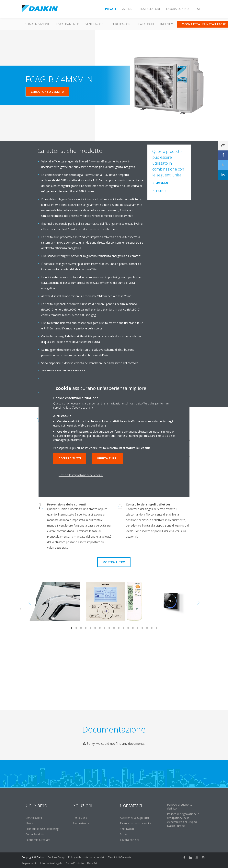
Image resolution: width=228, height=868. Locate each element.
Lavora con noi (129, 840)
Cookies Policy (56, 857)
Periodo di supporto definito (180, 806)
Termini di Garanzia (120, 857)
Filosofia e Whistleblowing (42, 829)
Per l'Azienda (81, 823)
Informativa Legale (51, 863)
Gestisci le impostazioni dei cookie (81, 475)
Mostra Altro (114, 562)
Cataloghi (146, 24)
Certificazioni (34, 818)
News (29, 823)
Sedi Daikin (127, 829)
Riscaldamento (68, 24)
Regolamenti (29, 863)
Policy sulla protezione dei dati (86, 857)
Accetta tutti (70, 458)
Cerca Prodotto (35, 834)
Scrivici (124, 834)
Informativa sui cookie (135, 448)
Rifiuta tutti (107, 458)
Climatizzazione (37, 24)
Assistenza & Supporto (134, 818)
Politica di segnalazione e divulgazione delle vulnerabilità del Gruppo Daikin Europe (183, 820)
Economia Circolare (38, 840)
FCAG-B (161, 191)
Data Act (92, 863)
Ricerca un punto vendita (136, 823)
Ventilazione (95, 24)
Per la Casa (80, 818)
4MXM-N (162, 183)
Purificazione (122, 24)
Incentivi (167, 24)
